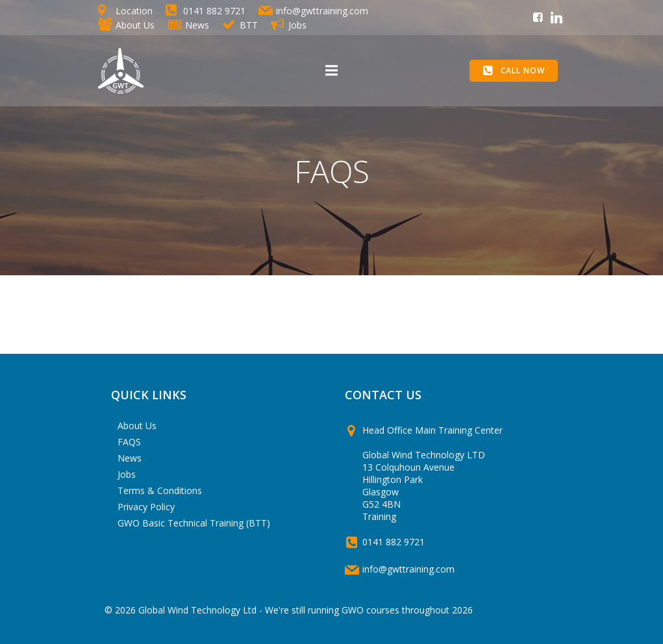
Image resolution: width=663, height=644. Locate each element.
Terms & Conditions (160, 490)
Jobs (127, 474)
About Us (137, 426)
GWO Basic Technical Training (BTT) (194, 523)
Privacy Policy (146, 507)
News (130, 458)
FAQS (129, 442)
